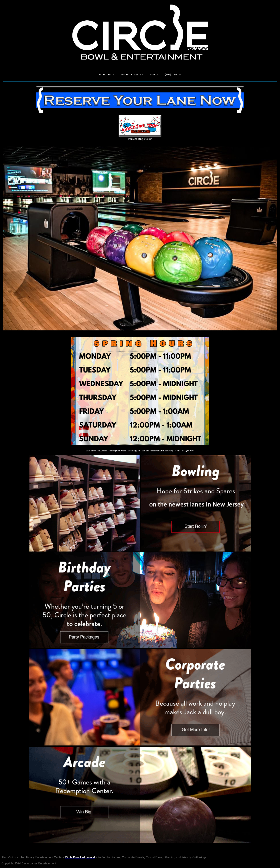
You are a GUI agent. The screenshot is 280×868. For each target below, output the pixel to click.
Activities (105, 75)
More (153, 75)
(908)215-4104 (173, 75)
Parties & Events (131, 75)
